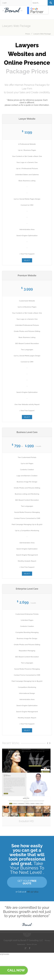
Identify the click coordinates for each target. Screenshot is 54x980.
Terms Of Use (32, 944)
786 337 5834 (32, 892)
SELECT (27, 260)
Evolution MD (26, 821)
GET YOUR (27, 882)
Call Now (15, 970)
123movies (5, 954)
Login (4, 3)
